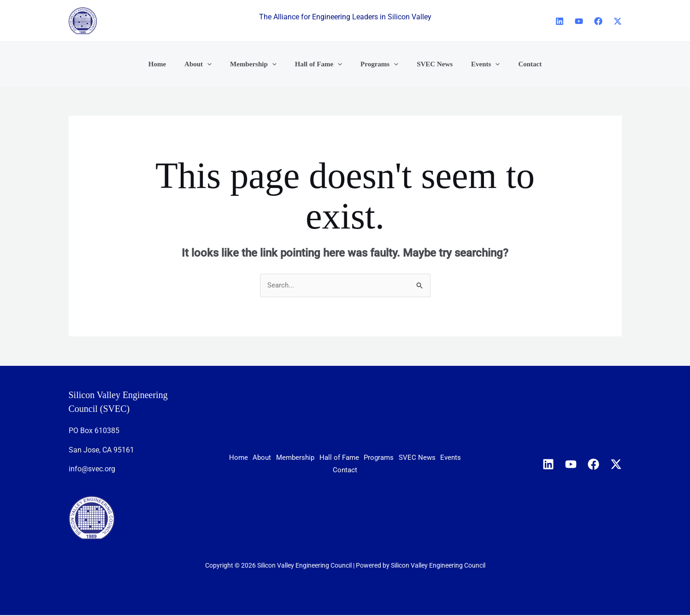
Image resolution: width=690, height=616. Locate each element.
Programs (435, 459)
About (283, 459)
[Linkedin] (560, 21)
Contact (390, 470)
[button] (219, 64)
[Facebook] (598, 21)
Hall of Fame (384, 459)
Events (351, 470)
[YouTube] (579, 21)
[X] (618, 21)
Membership (328, 459)
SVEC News (307, 470)
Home (249, 459)
